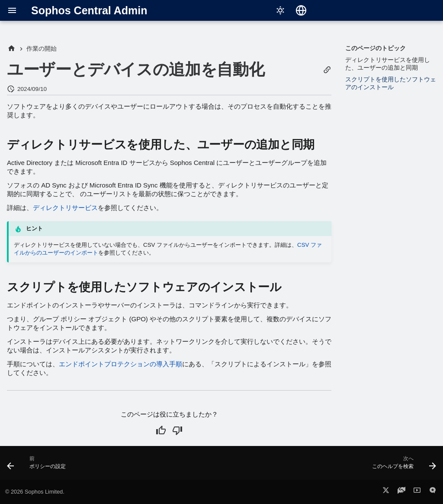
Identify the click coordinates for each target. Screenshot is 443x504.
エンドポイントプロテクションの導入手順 (120, 364)
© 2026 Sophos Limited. (35, 492)
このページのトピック (376, 48)
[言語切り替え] (301, 10)
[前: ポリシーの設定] (39, 465)
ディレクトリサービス (65, 208)
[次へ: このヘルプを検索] (402, 465)
